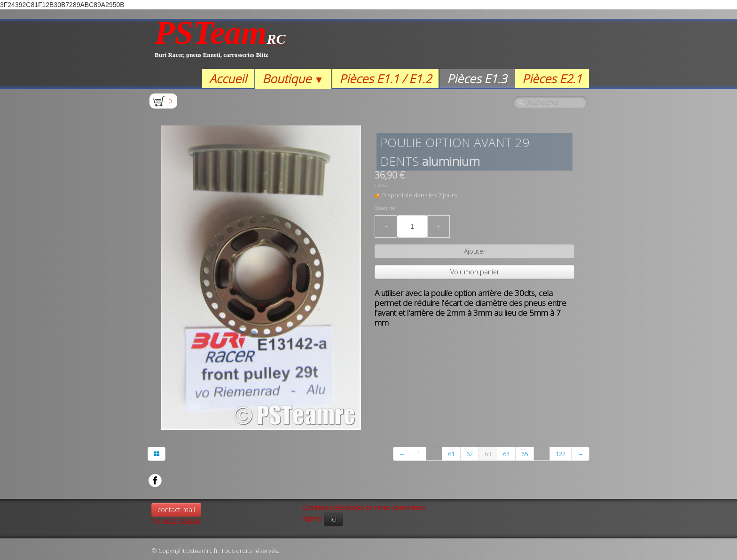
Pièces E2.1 (552, 78)
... (434, 454)
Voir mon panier (475, 272)
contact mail (176, 509)
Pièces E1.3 (477, 78)
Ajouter (475, 251)
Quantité (385, 208)
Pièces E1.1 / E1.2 (385, 78)
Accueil (228, 78)
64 (506, 454)
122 (561, 454)
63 (488, 454)
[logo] (220, 44)
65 (525, 454)
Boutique (293, 78)
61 (451, 454)
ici (333, 519)
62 (470, 454)
